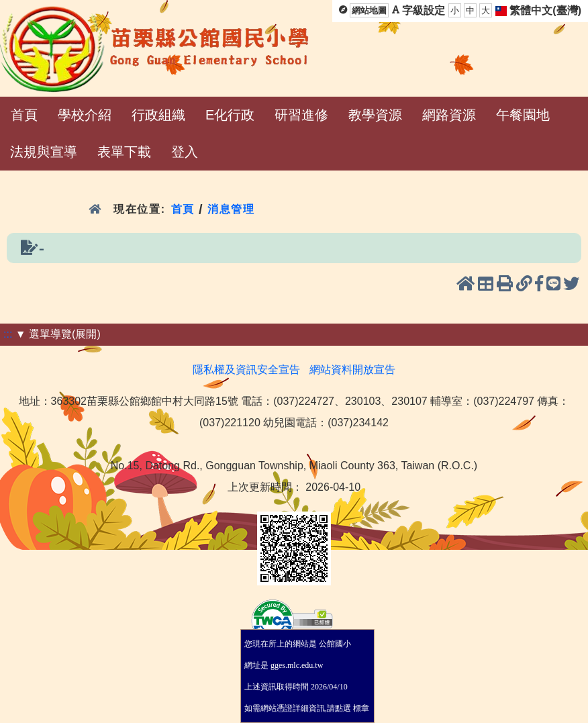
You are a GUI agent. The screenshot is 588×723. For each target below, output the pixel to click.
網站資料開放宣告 (352, 370)
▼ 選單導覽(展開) (58, 334)
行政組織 (158, 115)
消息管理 (231, 209)
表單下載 (124, 152)
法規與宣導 (44, 152)
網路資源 (449, 115)
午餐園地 (523, 115)
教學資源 (375, 115)
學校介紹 (85, 115)
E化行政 (230, 115)
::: (8, 334)
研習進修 (301, 115)
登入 (185, 152)
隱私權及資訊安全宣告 (246, 370)
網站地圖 (369, 10)
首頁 (24, 115)
